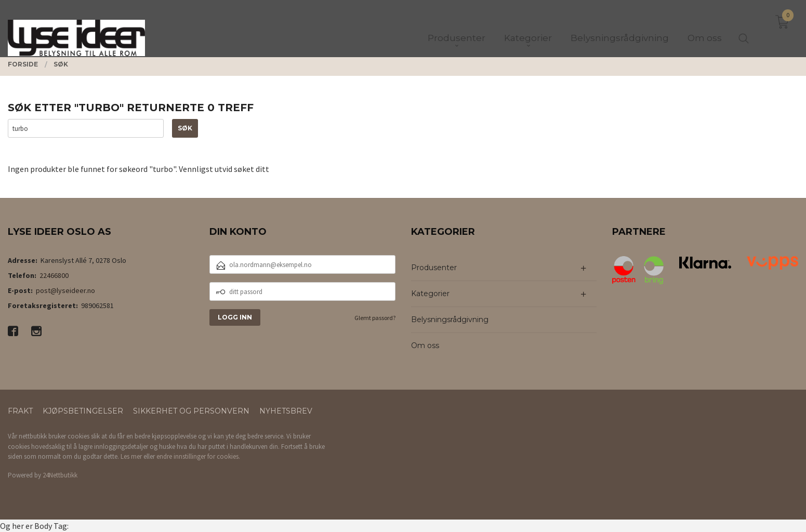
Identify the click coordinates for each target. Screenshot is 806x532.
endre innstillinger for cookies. (198, 456)
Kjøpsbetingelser (83, 411)
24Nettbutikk (60, 475)
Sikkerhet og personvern (191, 411)
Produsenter (434, 268)
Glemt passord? (375, 318)
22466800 (54, 275)
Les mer (131, 456)
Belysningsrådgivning (450, 320)
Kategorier (430, 294)
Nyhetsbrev (286, 411)
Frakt (20, 411)
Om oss (425, 345)
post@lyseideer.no (65, 290)
